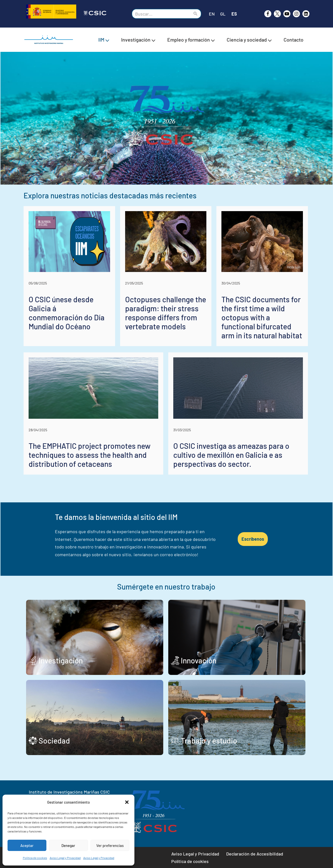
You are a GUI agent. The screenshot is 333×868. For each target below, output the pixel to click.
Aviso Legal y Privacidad (65, 858)
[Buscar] (161, 14)
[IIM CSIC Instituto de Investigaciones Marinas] (50, 40)
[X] (277, 14)
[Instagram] (296, 14)
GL (223, 14)
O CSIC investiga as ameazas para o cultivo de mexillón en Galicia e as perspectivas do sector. (232, 456)
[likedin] (306, 14)
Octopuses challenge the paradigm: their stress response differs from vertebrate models (166, 314)
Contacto (294, 40)
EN (212, 14)
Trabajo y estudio (210, 742)
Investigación (61, 662)
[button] (127, 802)
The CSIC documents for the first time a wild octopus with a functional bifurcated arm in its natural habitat (263, 318)
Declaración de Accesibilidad (255, 854)
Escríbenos (254, 540)
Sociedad (54, 742)
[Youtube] (287, 14)
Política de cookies (35, 858)
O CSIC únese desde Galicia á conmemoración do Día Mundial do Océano (67, 314)
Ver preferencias (110, 845)
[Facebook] (268, 14)
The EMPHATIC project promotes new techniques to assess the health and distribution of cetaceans (90, 456)
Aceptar (27, 845)
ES (234, 14)
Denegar (68, 845)
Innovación (199, 662)
